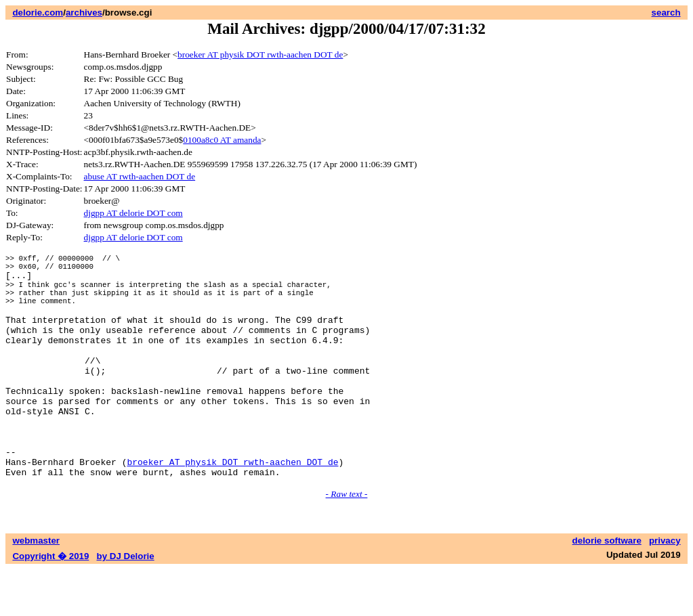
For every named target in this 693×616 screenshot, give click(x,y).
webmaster (36, 587)
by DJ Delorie (126, 603)
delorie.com (38, 13)
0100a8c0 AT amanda (222, 140)
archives (84, 13)
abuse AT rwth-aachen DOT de (140, 176)
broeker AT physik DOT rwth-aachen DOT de (260, 54)
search (666, 13)
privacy (665, 587)
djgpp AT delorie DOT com (133, 213)
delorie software (607, 587)
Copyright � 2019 (50, 603)
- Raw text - (347, 541)
